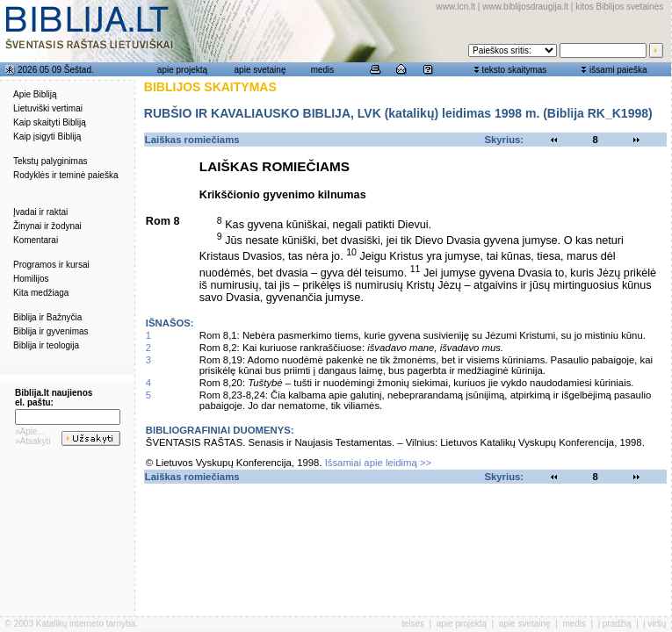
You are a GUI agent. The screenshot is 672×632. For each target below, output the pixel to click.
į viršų (654, 624)
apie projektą (182, 70)
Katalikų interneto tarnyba (86, 624)
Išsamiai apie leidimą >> (379, 463)
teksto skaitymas (514, 70)
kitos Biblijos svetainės (619, 7)
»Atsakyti (33, 441)
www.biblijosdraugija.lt (525, 7)
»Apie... (30, 431)
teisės (413, 624)
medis (323, 70)
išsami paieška (618, 70)
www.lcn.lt (456, 7)
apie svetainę (260, 70)
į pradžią (615, 624)
